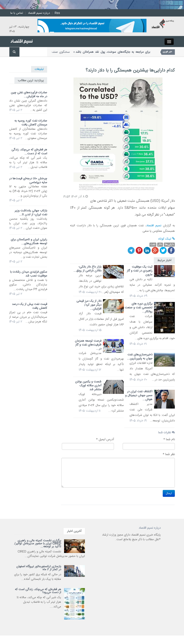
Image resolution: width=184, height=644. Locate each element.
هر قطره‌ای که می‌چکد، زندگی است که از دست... (29, 152)
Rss (57, 13)
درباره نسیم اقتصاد (39, 13)
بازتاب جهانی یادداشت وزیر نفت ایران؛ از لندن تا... (31, 213)
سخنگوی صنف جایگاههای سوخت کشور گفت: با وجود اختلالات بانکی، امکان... (101, 54)
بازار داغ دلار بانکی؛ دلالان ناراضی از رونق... (87, 269)
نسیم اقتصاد (154, 226)
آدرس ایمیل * (105, 439)
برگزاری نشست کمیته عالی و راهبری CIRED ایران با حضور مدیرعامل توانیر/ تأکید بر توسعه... (38, 544)
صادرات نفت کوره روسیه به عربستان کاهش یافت (31, 123)
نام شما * (169, 439)
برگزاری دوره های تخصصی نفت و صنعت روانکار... (139, 308)
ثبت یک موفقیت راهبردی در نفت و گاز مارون (140, 271)
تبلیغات (39, 69)
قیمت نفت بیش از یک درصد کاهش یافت (30, 306)
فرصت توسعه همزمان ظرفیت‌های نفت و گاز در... (88, 345)
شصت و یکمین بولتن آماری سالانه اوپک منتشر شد (88, 386)
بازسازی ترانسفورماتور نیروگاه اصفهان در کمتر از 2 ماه (39, 568)
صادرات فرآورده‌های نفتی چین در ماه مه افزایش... (29, 95)
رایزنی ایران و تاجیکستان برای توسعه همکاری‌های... (29, 242)
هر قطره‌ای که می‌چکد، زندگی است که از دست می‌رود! (38, 591)
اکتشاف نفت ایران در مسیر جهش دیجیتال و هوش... (139, 395)
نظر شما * (169, 454)
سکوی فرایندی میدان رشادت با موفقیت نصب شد (29, 274)
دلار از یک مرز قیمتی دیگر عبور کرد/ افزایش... (89, 305)
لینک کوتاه (167, 239)
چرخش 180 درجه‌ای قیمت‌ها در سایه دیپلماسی (28, 181)
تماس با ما (17, 13)
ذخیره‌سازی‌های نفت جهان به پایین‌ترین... (140, 357)
